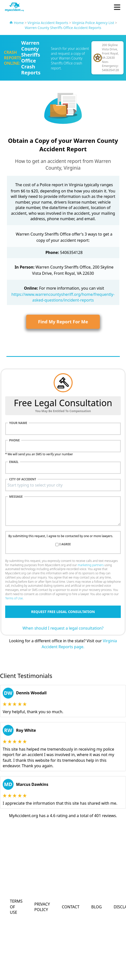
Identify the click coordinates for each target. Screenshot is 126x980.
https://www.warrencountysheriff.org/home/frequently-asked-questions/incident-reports (63, 297)
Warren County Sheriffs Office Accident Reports (63, 28)
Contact (71, 907)
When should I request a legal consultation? (63, 628)
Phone (14, 440)
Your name (18, 423)
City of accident (23, 479)
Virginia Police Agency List (93, 23)
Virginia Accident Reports (48, 23)
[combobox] (63, 485)
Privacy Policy (42, 907)
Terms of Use (14, 598)
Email (14, 462)
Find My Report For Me (63, 322)
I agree (65, 544)
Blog (96, 907)
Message (16, 497)
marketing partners (91, 565)
